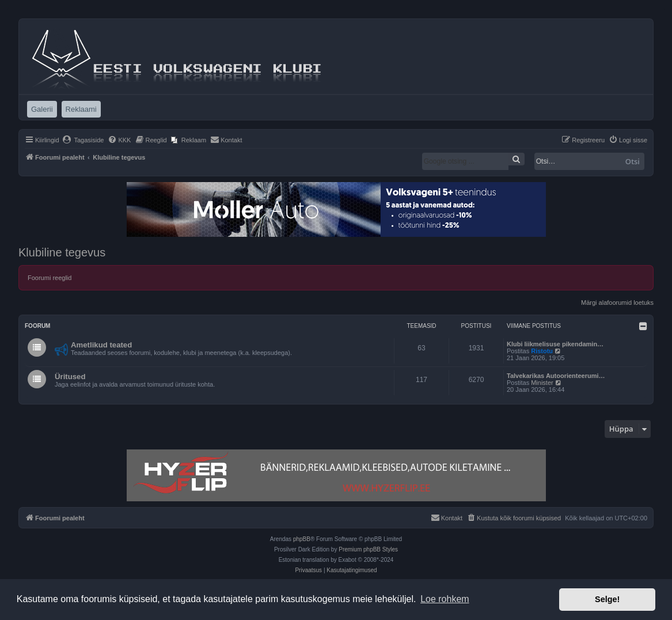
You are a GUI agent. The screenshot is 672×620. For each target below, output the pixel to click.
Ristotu (542, 351)
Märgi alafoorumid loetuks (617, 303)
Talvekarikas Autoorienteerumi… (556, 376)
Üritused (70, 377)
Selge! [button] (607, 599)
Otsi (633, 161)
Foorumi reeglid (50, 278)
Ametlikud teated (101, 345)
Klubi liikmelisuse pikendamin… (555, 344)
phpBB (302, 539)
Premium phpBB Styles (368, 549)
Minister (542, 383)
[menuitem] (83, 140)
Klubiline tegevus (62, 252)
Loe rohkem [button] (445, 599)
